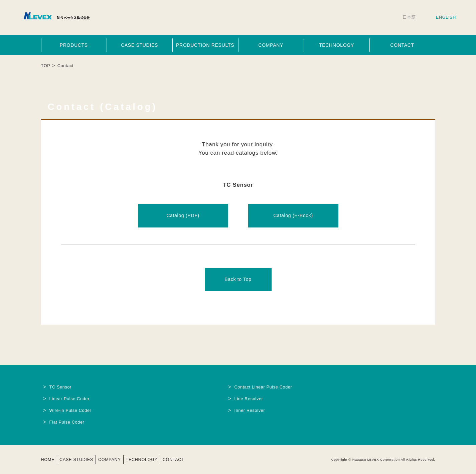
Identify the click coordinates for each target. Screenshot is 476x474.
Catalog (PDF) (183, 215)
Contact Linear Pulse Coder (263, 387)
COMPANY (271, 45)
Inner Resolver (250, 411)
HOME (48, 460)
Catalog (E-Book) (293, 215)
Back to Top (238, 279)
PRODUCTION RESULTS (205, 45)
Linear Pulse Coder (69, 399)
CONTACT (402, 45)
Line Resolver (249, 399)
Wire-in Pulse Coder (70, 411)
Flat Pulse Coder (67, 422)
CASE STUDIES (139, 45)
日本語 (409, 17)
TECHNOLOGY (337, 45)
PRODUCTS (74, 45)
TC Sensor (61, 387)
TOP (46, 66)
